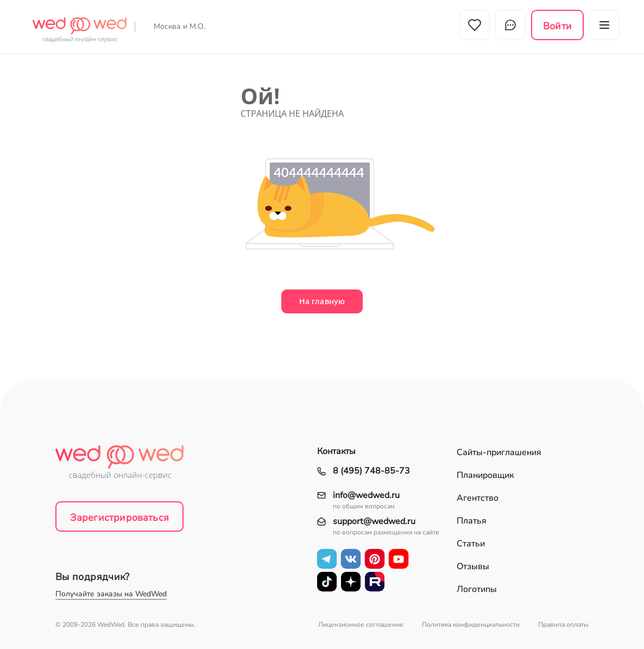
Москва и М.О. (179, 26)
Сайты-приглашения (499, 452)
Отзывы (473, 566)
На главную (322, 301)
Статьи (471, 544)
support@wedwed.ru (374, 522)
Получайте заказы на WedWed (111, 594)
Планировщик (485, 475)
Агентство (478, 498)
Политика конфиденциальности (471, 625)
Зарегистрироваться (119, 518)
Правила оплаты (563, 625)
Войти (557, 26)
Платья (472, 521)
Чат (510, 25)
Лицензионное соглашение (361, 625)
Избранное (475, 25)
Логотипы (477, 589)
